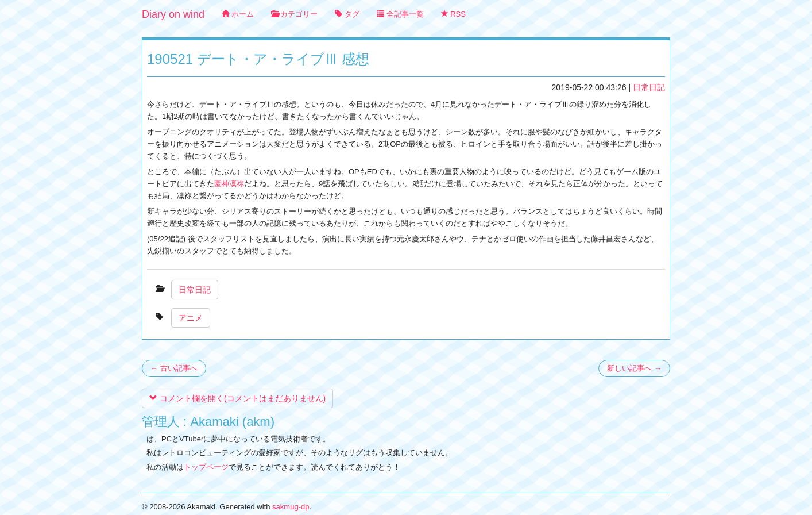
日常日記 (649, 87)
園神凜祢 (229, 184)
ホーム (238, 14)
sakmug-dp (291, 507)
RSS (453, 14)
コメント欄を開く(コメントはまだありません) (237, 398)
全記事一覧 (400, 14)
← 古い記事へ (174, 368)
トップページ (206, 467)
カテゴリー (295, 14)
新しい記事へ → (634, 368)
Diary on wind (173, 14)
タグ (347, 14)
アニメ (191, 318)
